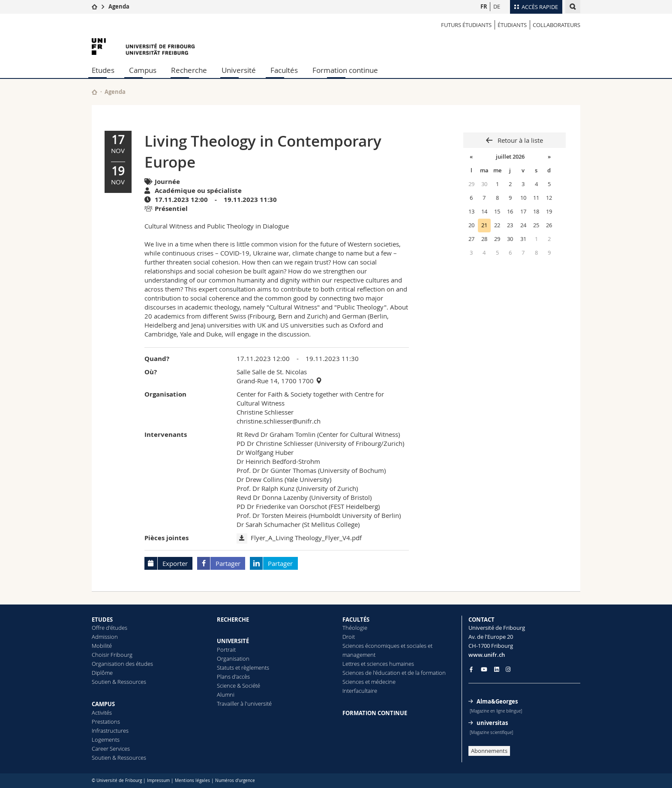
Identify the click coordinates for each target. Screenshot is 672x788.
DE (497, 6)
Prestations (106, 722)
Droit (349, 637)
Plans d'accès (233, 677)
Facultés (284, 70)
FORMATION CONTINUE (375, 713)
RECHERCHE (233, 620)
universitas (492, 723)
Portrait (226, 650)
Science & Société (238, 686)
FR (484, 6)
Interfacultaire (360, 691)
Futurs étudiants (466, 25)
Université (239, 70)
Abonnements (489, 751)
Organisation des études (122, 664)
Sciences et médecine (369, 682)
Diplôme (102, 673)
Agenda (119, 6)
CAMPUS (103, 704)
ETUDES (102, 620)
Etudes (103, 70)
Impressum (158, 780)
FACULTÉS (356, 620)
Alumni (226, 695)
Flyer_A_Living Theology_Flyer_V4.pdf (306, 538)
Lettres (351, 664)
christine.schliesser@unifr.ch (279, 421)
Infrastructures (110, 731)
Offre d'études (109, 628)
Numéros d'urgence (235, 780)
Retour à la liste (519, 140)
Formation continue (345, 70)
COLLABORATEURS (556, 25)
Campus (143, 70)
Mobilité (102, 646)
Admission (105, 637)
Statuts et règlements (243, 668)
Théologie (355, 628)
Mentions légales (192, 780)
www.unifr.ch (487, 655)
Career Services (111, 749)
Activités (102, 713)
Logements (106, 740)
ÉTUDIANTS (512, 25)
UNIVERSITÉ (233, 641)
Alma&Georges (497, 701)
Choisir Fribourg (112, 655)
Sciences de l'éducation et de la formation (394, 673)
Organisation (233, 659)
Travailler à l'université (244, 704)
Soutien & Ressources (119, 682)
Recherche (189, 70)
